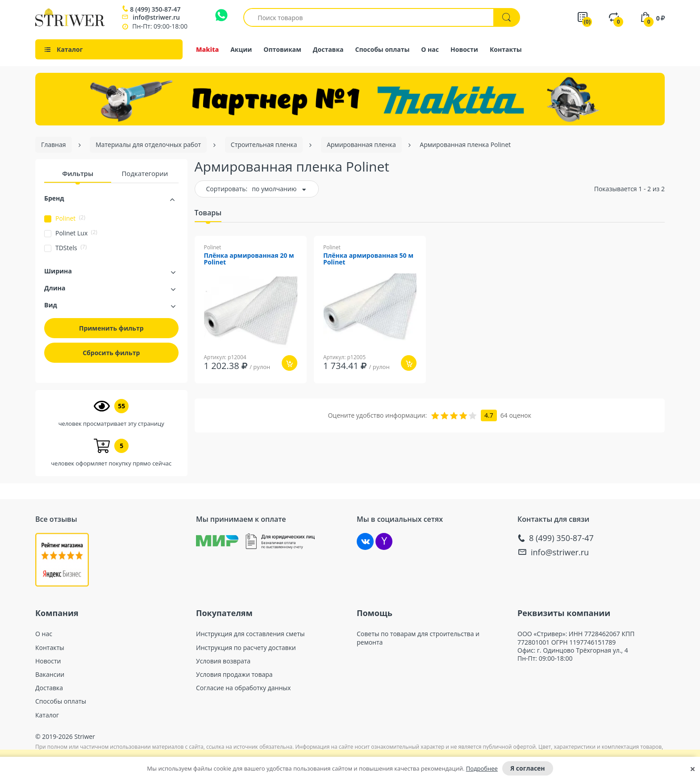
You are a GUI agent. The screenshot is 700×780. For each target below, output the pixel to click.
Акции (241, 49)
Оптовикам (282, 49)
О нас (430, 49)
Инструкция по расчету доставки (246, 648)
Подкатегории (145, 173)
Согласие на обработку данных (243, 688)
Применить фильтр (111, 328)
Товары (208, 213)
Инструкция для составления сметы (250, 634)
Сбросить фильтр (111, 353)
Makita (207, 49)
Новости (464, 49)
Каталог (47, 715)
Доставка (328, 49)
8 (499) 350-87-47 (155, 9)
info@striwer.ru (156, 17)
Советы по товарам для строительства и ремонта (418, 638)
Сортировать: (227, 189)
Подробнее (482, 768)
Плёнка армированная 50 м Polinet (368, 259)
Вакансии (50, 675)
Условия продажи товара (234, 675)
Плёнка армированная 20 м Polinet (249, 259)
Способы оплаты (383, 49)
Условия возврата (223, 661)
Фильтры (78, 173)
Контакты (506, 49)
